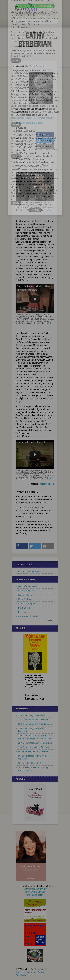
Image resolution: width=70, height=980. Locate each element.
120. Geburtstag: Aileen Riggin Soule (36, 747)
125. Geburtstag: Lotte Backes (32, 715)
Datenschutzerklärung (26, 972)
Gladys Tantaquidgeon (29, 586)
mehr (50, 621)
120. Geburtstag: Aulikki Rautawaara (35, 743)
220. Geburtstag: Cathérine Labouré (35, 724)
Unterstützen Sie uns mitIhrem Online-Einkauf (35, 892)
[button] (45, 135)
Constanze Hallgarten (28, 616)
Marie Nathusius (26, 599)
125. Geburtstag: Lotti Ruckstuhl (33, 720)
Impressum (40, 969)
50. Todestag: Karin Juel (30, 763)
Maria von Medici (26, 591)
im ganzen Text (43, 50)
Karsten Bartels (47, 484)
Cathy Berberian (37, 66)
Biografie (20, 123)
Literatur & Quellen (34, 123)
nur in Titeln (42, 52)
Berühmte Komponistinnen (31, 571)
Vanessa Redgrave (27, 604)
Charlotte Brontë (26, 595)
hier (52, 211)
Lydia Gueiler (24, 608)
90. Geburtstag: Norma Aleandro (33, 751)
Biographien (21, 66)
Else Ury (22, 612)
